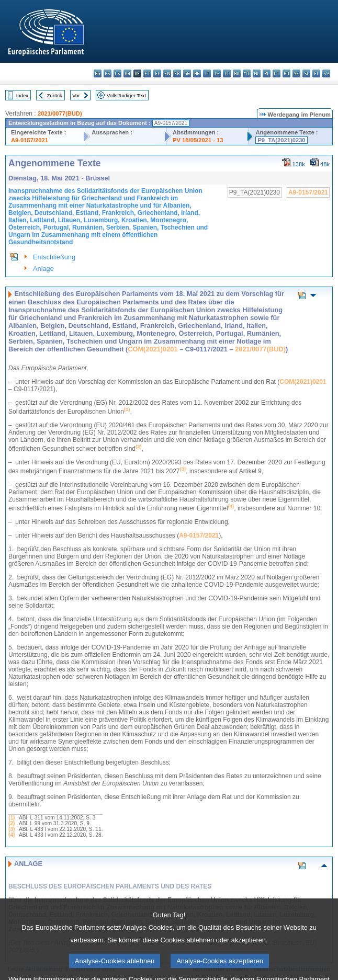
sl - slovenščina (306, 73)
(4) (12, 835)
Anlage (43, 269)
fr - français (177, 73)
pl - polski (267, 73)
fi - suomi (316, 73)
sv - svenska (326, 73)
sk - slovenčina (296, 73)
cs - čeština (117, 73)
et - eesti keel (147, 73)
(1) (12, 818)
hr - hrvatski (197, 73)
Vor (76, 95)
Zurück (55, 95)
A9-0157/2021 (30, 140)
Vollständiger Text (126, 95)
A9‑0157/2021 (199, 535)
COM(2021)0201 (153, 349)
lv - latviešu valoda (217, 73)
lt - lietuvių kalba (227, 73)
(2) (12, 823)
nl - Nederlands (257, 73)
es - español (108, 73)
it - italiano (207, 73)
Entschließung (54, 257)
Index (22, 95)
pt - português (277, 73)
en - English (167, 73)
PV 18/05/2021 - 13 (198, 140)
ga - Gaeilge (187, 73)
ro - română (286, 73)
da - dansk (127, 73)
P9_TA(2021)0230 (281, 140)
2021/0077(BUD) (60, 113)
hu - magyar (237, 73)
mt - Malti (247, 73)
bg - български (98, 73)
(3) (12, 829)
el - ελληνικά (157, 73)
